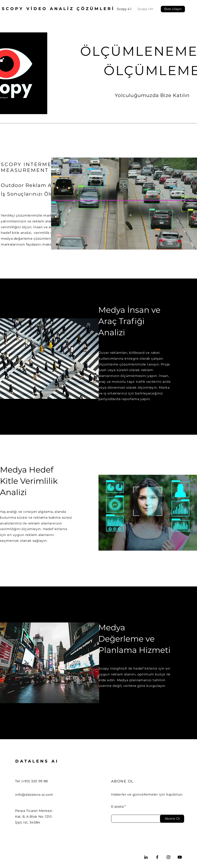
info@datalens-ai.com (34, 795)
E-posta (117, 807)
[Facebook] (157, 857)
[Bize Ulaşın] (173, 9)
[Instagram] (168, 857)
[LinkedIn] (146, 857)
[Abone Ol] (172, 819)
